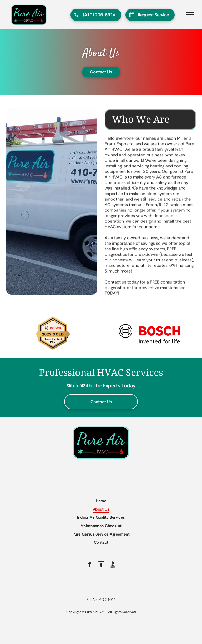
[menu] (190, 15)
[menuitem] (101, 501)
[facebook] (90, 565)
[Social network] (101, 565)
